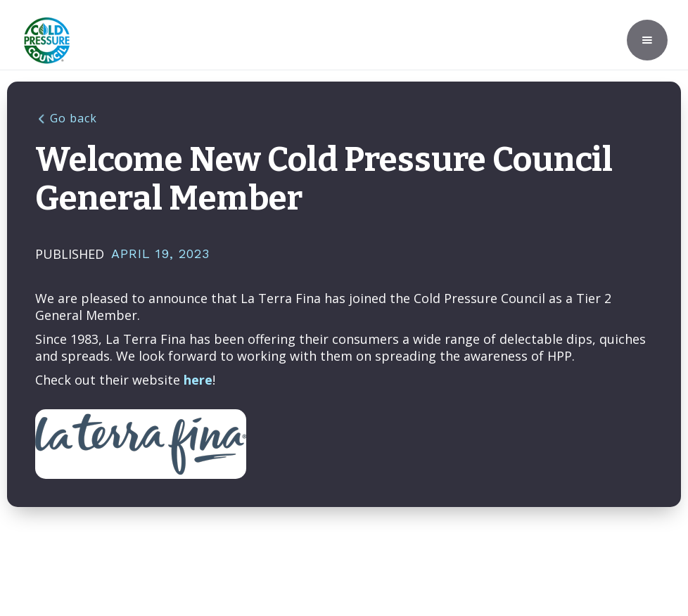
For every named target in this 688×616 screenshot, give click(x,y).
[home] (47, 40)
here (198, 380)
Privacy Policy (504, 547)
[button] (647, 40)
